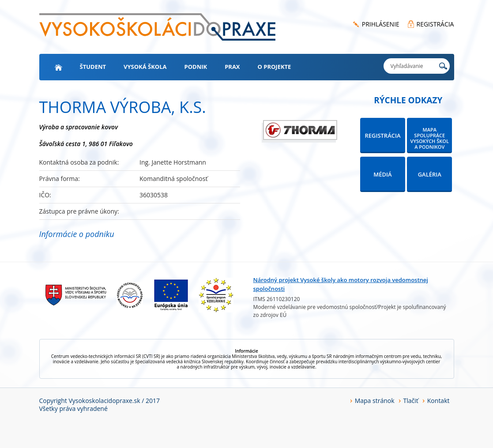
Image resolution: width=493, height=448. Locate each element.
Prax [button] (232, 67)
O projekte (275, 67)
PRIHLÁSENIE (381, 24)
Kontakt (438, 401)
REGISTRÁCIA (435, 24)
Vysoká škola (145, 67)
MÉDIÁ (382, 174)
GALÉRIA (430, 174)
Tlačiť (411, 401)
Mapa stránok (375, 401)
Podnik (196, 67)
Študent (93, 67)
